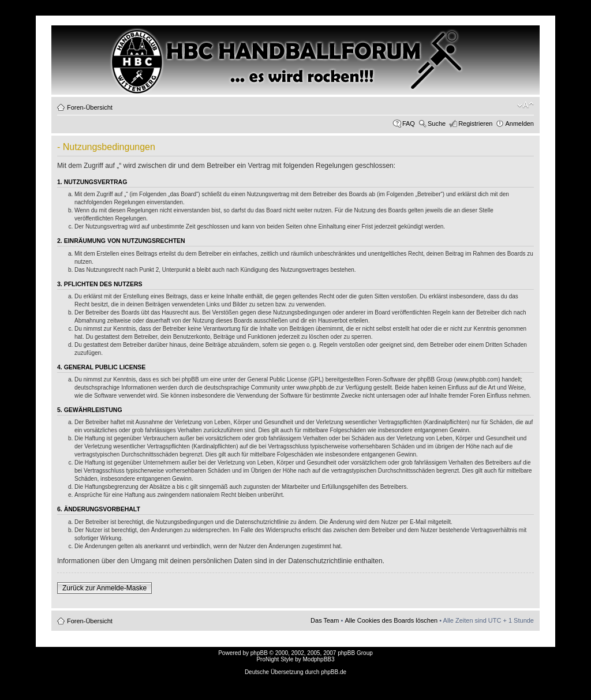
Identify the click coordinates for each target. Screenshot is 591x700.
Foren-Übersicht (90, 107)
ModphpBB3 (319, 659)
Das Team (325, 620)
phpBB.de (334, 672)
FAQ (409, 123)
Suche (437, 123)
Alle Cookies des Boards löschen (391, 620)
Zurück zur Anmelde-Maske (104, 588)
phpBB (259, 653)
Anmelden (519, 123)
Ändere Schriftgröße (525, 105)
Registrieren (475, 123)
